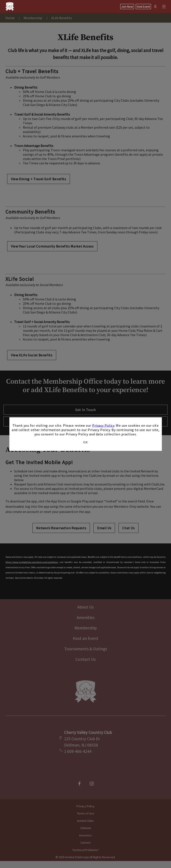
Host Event (143, 7)
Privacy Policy (103, 425)
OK (85, 442)
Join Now (127, 7)
